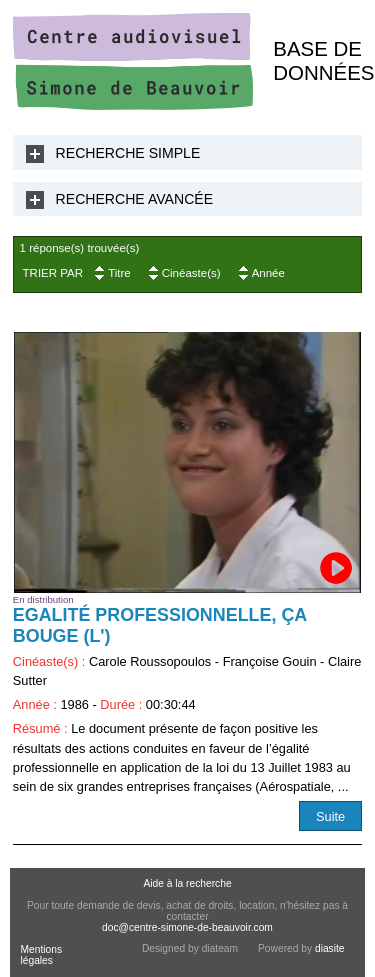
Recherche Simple (128, 153)
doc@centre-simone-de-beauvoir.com (187, 927)
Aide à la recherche (187, 883)
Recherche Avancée (135, 199)
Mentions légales (41, 955)
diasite (330, 948)
